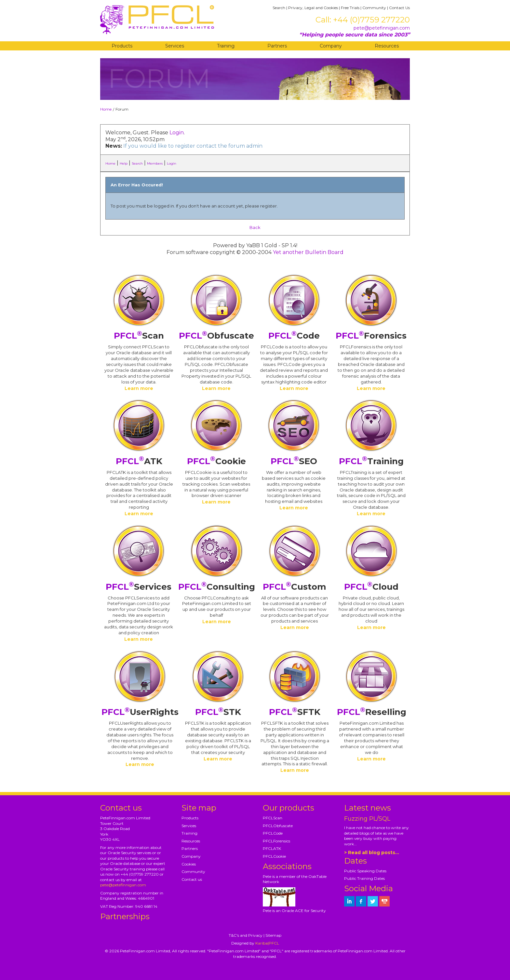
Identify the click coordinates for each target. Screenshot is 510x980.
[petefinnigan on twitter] (373, 901)
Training (226, 46)
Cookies (189, 864)
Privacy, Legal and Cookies (313, 8)
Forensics (371, 336)
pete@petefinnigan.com (382, 28)
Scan (139, 336)
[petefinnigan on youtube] (384, 901)
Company (331, 46)
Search (279, 8)
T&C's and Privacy (246, 935)
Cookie (216, 461)
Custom (295, 587)
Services (175, 46)
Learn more (139, 388)
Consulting (217, 587)
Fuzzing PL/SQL (367, 819)
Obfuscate (216, 336)
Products (122, 46)
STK (218, 712)
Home (106, 109)
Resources (387, 46)
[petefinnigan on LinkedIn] (349, 901)
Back (255, 227)
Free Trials (350, 8)
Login (177, 133)
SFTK (295, 712)
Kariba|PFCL (267, 943)
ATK (139, 461)
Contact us (192, 879)
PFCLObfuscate (278, 826)
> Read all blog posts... (372, 852)
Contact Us (399, 8)
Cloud (371, 587)
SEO (294, 461)
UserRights (140, 712)
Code (294, 336)
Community (374, 8)
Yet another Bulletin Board (308, 252)
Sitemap (273, 935)
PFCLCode (273, 833)
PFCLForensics (276, 841)
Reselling (372, 712)
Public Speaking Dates (365, 871)
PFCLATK (272, 848)
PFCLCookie (274, 856)
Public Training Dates (364, 878)
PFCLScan (273, 818)
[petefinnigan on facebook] (361, 901)
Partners (277, 46)
